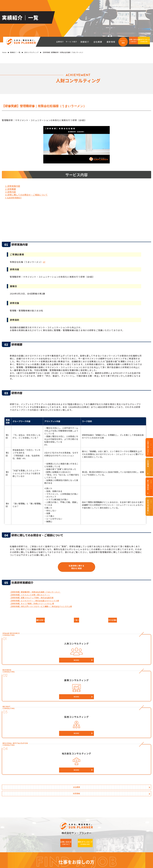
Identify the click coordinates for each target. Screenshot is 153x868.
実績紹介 (93, 42)
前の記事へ (46, 621)
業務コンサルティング (71, 803)
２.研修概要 (10, 189)
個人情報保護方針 (34, 826)
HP (44, 262)
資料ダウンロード (69, 817)
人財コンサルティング (31, 52)
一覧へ (76, 621)
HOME (28, 790)
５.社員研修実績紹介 (15, 198)
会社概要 (102, 42)
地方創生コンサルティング (73, 812)
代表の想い (31, 803)
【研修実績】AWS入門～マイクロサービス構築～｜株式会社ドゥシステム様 (47, 607)
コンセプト (31, 799)
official (67, 845)
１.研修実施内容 (13, 186)
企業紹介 (29, 794)
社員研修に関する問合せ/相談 (76, 567)
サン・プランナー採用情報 (118, 794)
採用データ (111, 799)
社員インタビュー (113, 803)
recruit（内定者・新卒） (121, 849)
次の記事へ (107, 621)
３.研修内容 (10, 192)
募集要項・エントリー (115, 808)
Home (4, 52)
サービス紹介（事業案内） (74, 794)
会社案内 (29, 817)
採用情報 (115, 682)
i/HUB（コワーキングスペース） (34, 845)
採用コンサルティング (71, 808)
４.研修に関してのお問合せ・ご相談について (26, 195)
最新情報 (112, 42)
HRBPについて (33, 808)
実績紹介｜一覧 (15, 52)
